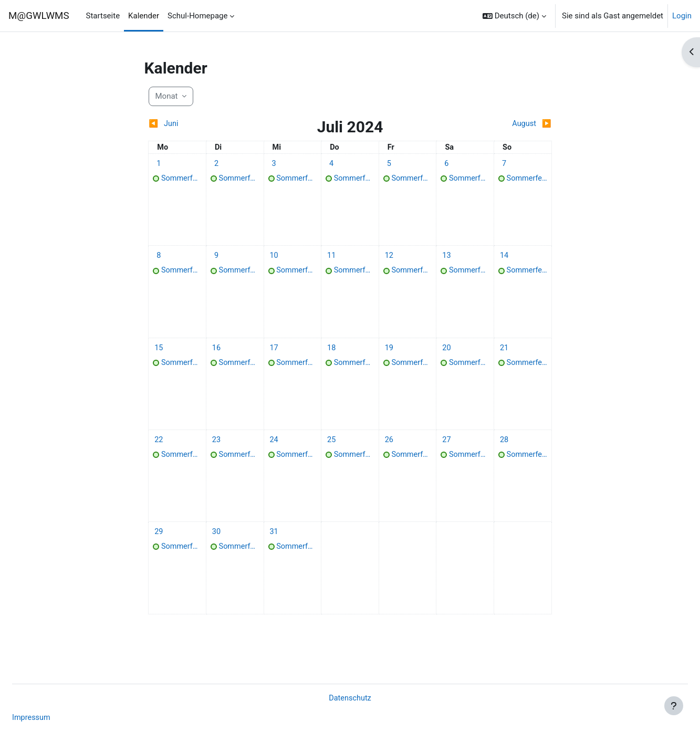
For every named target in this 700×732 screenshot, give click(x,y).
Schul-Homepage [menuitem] (197, 16)
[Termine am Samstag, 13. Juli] (446, 260)
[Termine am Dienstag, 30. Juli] (216, 546)
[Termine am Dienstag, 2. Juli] (216, 164)
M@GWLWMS (39, 16)
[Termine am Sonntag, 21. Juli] (504, 355)
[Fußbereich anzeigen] (674, 706)
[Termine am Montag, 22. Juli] (159, 451)
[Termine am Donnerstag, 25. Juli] (331, 451)
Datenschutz (350, 697)
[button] (514, 16)
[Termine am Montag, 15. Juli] (159, 355)
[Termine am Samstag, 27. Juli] (446, 451)
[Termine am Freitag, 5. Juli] (389, 164)
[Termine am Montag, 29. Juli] (159, 546)
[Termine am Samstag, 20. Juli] (446, 355)
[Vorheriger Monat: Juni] (198, 124)
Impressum (57, 718)
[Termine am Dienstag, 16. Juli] (216, 355)
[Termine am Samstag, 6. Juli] (446, 164)
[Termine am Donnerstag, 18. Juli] (331, 355)
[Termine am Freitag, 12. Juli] (389, 260)
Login (682, 16)
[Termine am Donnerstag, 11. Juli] (331, 260)
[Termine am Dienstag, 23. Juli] (216, 451)
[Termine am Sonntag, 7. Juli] (504, 164)
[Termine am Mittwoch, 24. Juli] (274, 451)
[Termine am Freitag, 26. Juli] (389, 451)
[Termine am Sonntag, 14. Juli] (504, 260)
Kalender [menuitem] (144, 16)
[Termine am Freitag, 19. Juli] (389, 355)
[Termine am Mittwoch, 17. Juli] (274, 355)
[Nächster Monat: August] (502, 124)
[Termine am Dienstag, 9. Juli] (216, 260)
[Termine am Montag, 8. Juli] (159, 260)
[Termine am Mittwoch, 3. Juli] (274, 164)
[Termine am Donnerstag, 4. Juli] (331, 164)
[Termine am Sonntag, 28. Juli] (504, 451)
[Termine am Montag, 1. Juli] (159, 164)
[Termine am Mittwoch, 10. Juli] (274, 260)
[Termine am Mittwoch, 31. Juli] (274, 546)
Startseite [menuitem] (103, 16)
